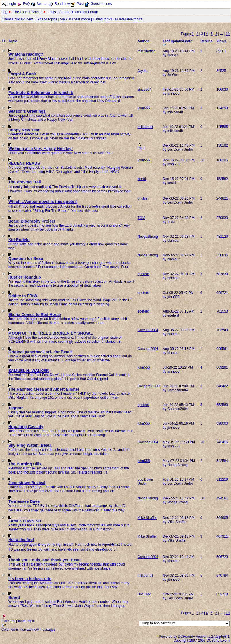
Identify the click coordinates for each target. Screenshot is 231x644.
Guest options (101, 4)
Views (221, 41)
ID (3, 41)
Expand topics (46, 19)
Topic (13, 41)
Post (80, 4)
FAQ (26, 4)
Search (42, 4)
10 (228, 34)
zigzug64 (144, 89)
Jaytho (142, 71)
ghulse (142, 198)
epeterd (143, 274)
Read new (62, 4)
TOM (141, 218)
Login (12, 4)
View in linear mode (75, 19)
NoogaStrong (148, 237)
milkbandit (145, 127)
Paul (141, 148)
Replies (206, 41)
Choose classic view (17, 19)
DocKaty (144, 594)
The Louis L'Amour (27, 12)
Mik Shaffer (146, 51)
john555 (144, 108)
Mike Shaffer (147, 518)
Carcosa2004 (148, 330)
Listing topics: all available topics (118, 19)
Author (143, 41)
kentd (142, 179)
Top (4, 12)
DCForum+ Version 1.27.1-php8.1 (204, 637)
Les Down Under (145, 482)
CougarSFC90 (148, 386)
